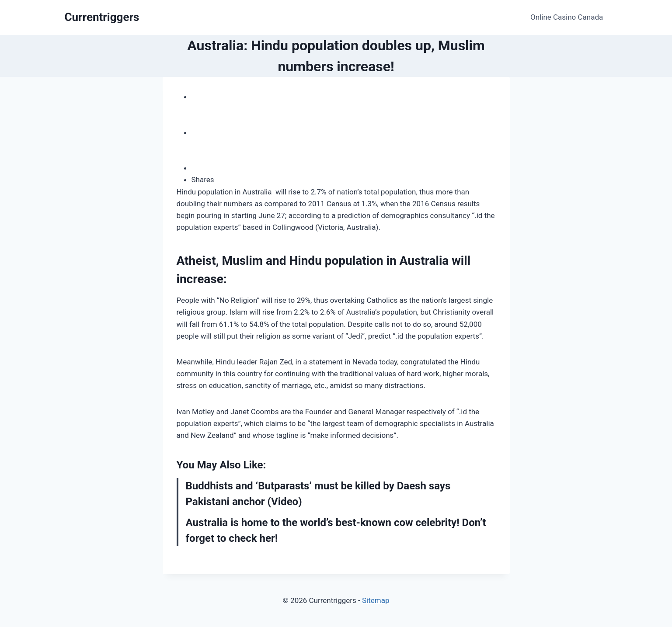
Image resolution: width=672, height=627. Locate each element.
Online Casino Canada (567, 17)
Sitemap (376, 600)
